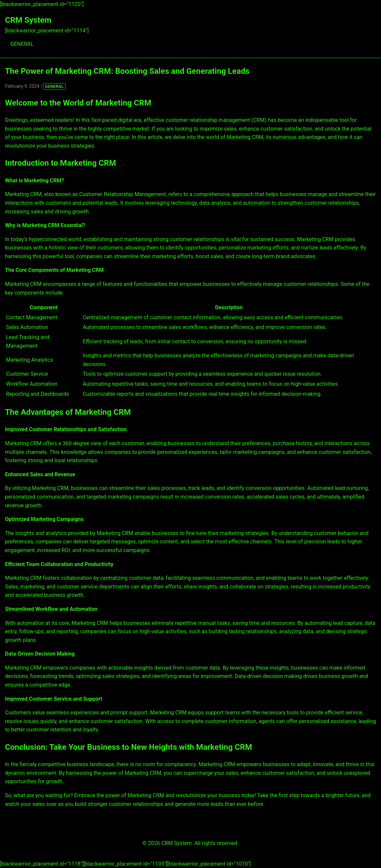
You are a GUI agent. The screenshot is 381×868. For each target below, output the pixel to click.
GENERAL (22, 44)
